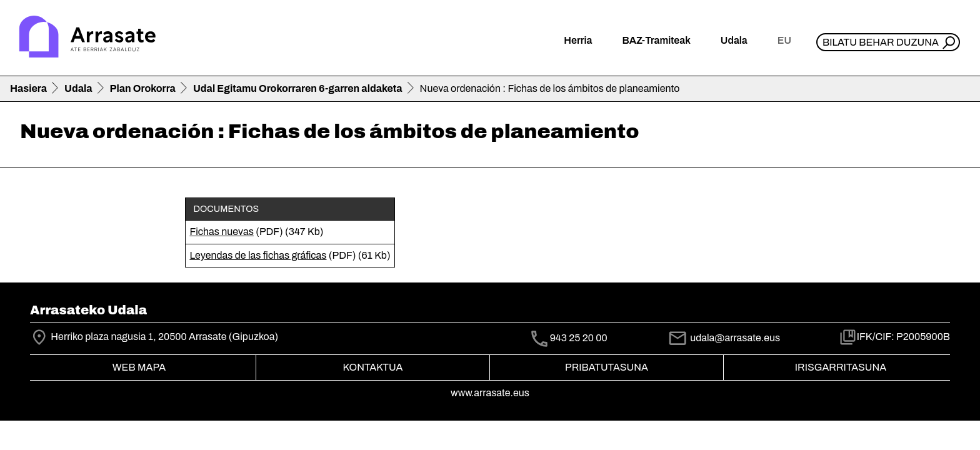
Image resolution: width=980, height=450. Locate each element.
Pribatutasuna (607, 367)
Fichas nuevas (222, 232)
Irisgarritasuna (841, 367)
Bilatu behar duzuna (881, 42)
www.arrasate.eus (490, 393)
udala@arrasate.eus (724, 338)
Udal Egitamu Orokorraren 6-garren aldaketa (298, 88)
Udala (78, 88)
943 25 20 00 (579, 338)
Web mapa (139, 367)
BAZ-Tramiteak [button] (656, 40)
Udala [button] (734, 40)
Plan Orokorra (143, 88)
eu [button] (784, 40)
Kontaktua (373, 367)
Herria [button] (578, 40)
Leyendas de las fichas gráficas (258, 255)
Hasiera (28, 88)
